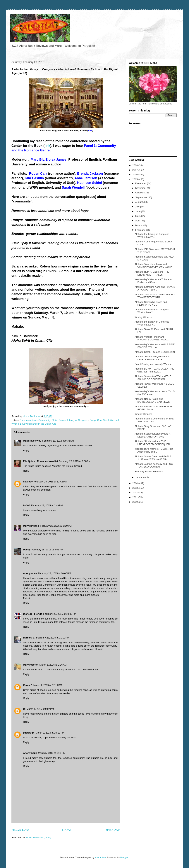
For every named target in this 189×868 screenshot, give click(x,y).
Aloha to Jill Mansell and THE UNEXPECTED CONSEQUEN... (153, 443)
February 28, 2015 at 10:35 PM (60, 614)
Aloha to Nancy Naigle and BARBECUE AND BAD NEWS (152, 400)
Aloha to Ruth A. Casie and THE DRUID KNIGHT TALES (152, 273)
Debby (27, 550)
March (139, 225)
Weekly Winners (143, 317)
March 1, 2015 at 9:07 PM (40, 709)
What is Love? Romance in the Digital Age (34, 424)
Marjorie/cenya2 (32, 441)
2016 (135, 175)
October (140, 193)
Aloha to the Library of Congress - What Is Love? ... (152, 323)
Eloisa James (59, 420)
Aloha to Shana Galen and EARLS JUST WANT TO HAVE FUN (153, 458)
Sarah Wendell (111, 420)
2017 (135, 170)
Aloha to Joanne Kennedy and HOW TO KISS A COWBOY (154, 465)
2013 (135, 488)
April (138, 221)
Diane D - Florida (33, 614)
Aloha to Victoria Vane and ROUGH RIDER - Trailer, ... (153, 408)
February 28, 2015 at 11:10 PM (53, 638)
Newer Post (20, 830)
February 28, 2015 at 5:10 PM (56, 526)
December (141, 183)
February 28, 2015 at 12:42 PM (50, 482)
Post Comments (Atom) (39, 838)
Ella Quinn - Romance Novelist (41, 461)
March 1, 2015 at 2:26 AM (53, 665)
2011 (135, 497)
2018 (135, 165)
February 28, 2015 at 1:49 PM (47, 505)
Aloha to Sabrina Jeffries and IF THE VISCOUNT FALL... (154, 420)
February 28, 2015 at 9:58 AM (75, 461)
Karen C (28, 685)
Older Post (112, 830)
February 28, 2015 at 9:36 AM (58, 441)
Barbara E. (29, 638)
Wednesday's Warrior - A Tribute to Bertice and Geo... (153, 281)
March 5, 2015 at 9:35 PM (52, 753)
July (138, 207)
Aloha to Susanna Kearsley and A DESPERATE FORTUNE (152, 435)
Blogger (124, 857)
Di (24, 709)
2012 (135, 492)
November (141, 188)
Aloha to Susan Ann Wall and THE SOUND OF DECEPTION (153, 378)
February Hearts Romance (149, 471)
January (140, 477)
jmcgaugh (29, 733)
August (139, 202)
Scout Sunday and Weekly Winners (153, 364)
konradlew (100, 857)
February (140, 230)
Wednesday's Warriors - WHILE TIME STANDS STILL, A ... (155, 346)
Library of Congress (78, 420)
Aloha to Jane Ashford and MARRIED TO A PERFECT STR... (154, 296)
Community (44, 420)
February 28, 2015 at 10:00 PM (54, 573)
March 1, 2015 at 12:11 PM (48, 685)
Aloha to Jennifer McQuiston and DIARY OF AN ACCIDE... (152, 358)
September (141, 197)
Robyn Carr (96, 420)
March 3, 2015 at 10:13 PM (50, 733)
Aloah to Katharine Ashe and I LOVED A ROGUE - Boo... (155, 288)
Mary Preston (31, 665)
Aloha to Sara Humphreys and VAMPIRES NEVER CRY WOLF (153, 266)
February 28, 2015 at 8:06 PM (47, 550)
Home (67, 830)
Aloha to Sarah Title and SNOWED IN (155, 352)
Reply (26, 450)
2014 (135, 483)
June (138, 211)
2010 (135, 502)
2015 (135, 179)
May (138, 216)
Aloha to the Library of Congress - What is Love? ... (152, 236)
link (47, 146)
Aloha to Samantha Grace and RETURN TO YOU (151, 303)
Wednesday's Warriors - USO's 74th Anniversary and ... (154, 450)
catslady (28, 482)
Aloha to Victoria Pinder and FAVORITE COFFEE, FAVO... (152, 338)
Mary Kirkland (31, 526)
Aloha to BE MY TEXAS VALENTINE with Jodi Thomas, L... (154, 370)
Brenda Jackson (29, 420)
